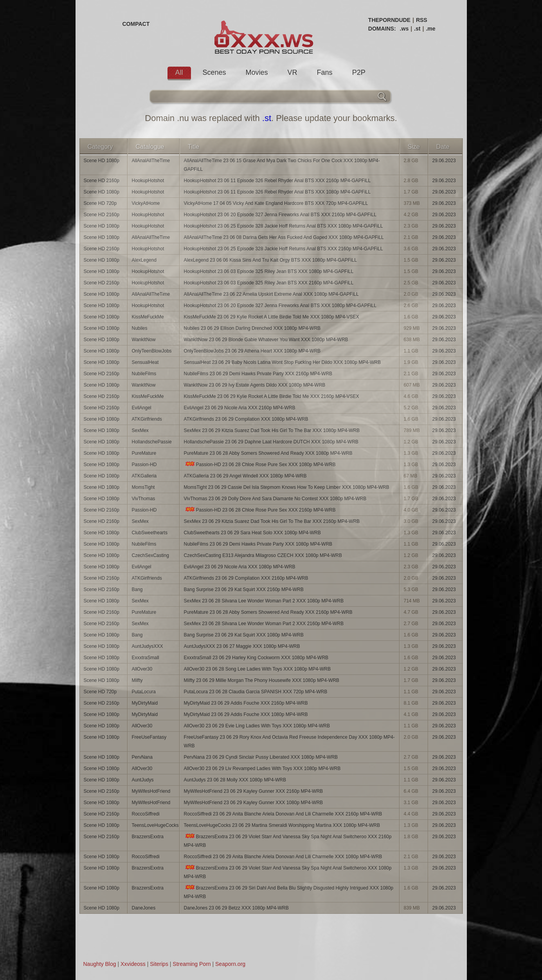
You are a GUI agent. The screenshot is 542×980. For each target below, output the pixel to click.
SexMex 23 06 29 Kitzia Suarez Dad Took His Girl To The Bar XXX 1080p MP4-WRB (272, 430)
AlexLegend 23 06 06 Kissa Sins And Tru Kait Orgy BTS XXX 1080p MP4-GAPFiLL (270, 260)
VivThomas (144, 499)
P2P (359, 72)
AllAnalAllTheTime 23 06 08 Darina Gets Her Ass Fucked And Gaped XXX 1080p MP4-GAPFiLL (284, 237)
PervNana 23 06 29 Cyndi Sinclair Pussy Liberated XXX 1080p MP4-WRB (261, 757)
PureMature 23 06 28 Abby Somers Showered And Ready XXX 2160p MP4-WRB (268, 612)
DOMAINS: (382, 29)
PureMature (144, 453)
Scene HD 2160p (102, 181)
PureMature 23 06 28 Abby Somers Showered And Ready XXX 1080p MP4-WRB (268, 453)
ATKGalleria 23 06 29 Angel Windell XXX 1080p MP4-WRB (245, 476)
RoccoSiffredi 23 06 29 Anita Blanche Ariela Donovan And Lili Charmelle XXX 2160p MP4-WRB (283, 814)
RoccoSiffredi (146, 814)
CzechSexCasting (150, 555)
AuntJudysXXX (148, 646)
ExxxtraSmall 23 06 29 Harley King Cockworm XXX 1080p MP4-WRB (256, 658)
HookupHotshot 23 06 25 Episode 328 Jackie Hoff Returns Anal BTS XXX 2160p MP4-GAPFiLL (284, 249)
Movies (257, 72)
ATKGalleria (144, 476)
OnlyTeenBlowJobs (152, 351)
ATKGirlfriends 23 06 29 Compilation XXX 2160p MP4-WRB (246, 578)
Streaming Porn (192, 964)
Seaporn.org (230, 964)
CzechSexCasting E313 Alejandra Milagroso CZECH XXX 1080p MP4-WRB (263, 555)
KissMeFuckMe (148, 317)
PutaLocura (144, 692)
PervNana (142, 757)
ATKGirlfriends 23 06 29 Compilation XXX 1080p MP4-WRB (246, 419)
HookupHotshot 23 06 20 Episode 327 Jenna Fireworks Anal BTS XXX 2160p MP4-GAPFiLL (280, 215)
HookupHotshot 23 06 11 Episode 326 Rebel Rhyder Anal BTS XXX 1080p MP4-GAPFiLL (277, 192)
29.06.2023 (444, 161)
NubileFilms (144, 374)
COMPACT (136, 24)
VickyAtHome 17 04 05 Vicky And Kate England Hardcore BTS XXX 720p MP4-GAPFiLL (276, 203)
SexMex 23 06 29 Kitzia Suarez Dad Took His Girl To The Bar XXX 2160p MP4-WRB (272, 521)
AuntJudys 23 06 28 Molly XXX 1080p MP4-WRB (235, 780)
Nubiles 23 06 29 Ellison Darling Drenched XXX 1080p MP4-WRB (252, 328)
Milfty (137, 680)
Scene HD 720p (100, 203)
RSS (422, 20)
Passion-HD (144, 465)
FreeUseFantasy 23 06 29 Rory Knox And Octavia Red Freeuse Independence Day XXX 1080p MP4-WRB (289, 741)
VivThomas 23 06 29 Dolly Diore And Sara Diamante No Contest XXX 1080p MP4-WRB (275, 499)
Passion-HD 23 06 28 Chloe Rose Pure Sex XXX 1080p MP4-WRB (260, 464)
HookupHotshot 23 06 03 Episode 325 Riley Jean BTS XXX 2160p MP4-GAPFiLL (269, 283)
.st (417, 29)
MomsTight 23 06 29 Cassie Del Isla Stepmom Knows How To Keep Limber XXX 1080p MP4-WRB (287, 487)
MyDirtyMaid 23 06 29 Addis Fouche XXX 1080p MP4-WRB (246, 714)
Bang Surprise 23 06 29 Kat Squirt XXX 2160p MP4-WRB (244, 589)
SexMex (140, 430)
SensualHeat (145, 362)
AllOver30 (142, 669)
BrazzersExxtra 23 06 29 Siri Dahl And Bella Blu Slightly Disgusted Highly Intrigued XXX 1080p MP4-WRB (289, 892)
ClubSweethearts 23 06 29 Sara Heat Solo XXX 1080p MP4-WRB (252, 533)
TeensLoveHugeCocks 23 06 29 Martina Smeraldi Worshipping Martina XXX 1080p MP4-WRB (282, 825)
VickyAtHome (146, 203)
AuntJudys (143, 780)
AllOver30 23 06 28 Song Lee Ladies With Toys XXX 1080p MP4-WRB (257, 669)
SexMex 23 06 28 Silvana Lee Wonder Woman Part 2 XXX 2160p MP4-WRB (264, 624)
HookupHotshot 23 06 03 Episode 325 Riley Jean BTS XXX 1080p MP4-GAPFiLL (269, 271)
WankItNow (144, 340)
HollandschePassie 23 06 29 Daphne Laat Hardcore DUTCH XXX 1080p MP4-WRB (271, 442)
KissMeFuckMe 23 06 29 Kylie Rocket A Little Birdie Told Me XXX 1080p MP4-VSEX (272, 317)
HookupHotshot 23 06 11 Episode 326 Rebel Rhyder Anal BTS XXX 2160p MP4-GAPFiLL (277, 181)
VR (293, 72)
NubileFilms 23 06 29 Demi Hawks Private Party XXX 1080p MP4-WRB (258, 544)
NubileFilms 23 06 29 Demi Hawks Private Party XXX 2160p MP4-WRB (258, 374)
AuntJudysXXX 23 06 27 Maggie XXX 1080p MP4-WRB (242, 646)
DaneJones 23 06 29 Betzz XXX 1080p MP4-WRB (236, 908)
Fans (325, 72)
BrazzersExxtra (148, 837)
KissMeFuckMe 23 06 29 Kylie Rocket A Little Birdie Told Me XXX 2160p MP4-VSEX (272, 396)
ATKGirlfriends (147, 419)
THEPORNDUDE (389, 20)
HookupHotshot (148, 181)
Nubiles (140, 328)
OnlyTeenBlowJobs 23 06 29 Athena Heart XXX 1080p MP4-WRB (252, 351)
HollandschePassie (152, 442)
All (179, 72)
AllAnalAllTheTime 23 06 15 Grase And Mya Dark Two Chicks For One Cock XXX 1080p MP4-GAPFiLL (282, 165)
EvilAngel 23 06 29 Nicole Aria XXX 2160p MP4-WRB (240, 408)
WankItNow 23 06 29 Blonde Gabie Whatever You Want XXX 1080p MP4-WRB (266, 340)
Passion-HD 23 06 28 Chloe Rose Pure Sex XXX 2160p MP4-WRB (260, 510)
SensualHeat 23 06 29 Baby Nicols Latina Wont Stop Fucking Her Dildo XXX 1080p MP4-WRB (282, 362)
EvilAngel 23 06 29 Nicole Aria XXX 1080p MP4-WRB (240, 567)
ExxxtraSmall (146, 658)
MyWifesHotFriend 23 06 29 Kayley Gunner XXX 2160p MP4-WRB (254, 791)
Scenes (214, 72)
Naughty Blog (100, 964)
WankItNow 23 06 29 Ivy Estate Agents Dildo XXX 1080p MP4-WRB (255, 385)
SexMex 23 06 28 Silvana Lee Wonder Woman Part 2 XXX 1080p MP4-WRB (264, 601)
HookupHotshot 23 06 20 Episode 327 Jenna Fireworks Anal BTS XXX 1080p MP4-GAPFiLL (280, 306)
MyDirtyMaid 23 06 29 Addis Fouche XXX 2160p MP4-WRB (246, 703)
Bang (137, 589)
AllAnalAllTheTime (151, 161)
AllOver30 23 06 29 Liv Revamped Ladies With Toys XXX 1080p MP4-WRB (262, 768)
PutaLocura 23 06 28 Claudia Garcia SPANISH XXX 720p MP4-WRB (256, 692)
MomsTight (143, 487)
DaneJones (144, 908)
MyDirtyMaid (145, 703)
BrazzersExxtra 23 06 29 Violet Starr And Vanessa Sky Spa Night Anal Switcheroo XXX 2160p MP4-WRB (288, 841)
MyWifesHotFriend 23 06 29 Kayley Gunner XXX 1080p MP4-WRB (254, 803)
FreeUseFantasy (149, 737)
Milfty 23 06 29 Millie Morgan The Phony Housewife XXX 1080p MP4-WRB (262, 680)
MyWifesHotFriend (151, 791)
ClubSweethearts (150, 533)
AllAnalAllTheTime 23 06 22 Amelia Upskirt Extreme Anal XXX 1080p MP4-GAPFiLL (271, 294)
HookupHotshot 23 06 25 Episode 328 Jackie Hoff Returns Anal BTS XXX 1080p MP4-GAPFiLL (284, 226)
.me (430, 29)
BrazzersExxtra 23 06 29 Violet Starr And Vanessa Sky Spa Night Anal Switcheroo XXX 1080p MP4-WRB (288, 872)
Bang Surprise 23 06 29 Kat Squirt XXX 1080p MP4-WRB (244, 635)
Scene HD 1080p (102, 161)
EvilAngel (142, 408)
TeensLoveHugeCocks (155, 825)
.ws (404, 29)
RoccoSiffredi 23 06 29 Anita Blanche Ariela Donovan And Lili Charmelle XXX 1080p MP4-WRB (283, 857)
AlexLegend (144, 260)
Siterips (159, 964)
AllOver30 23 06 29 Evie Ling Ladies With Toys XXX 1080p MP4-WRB (257, 726)
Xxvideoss (133, 964)
